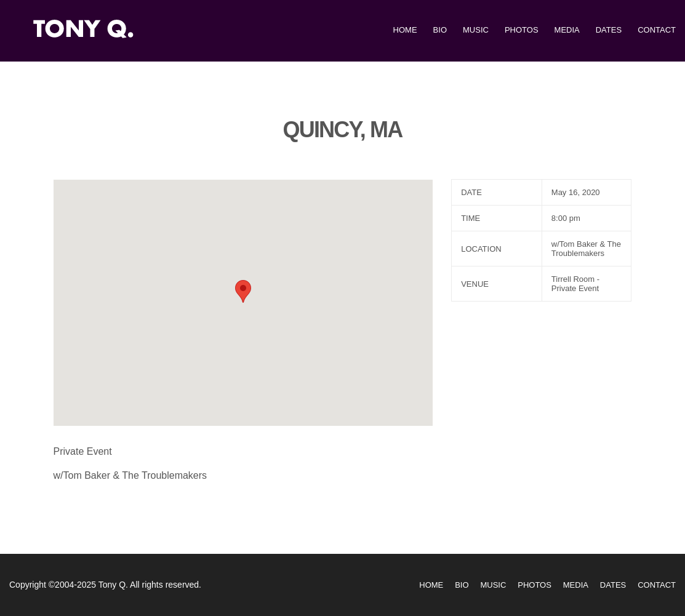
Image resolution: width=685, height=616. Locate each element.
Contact (657, 30)
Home (405, 30)
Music (476, 30)
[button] (243, 291)
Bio (440, 30)
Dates (609, 30)
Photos (522, 30)
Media (567, 30)
